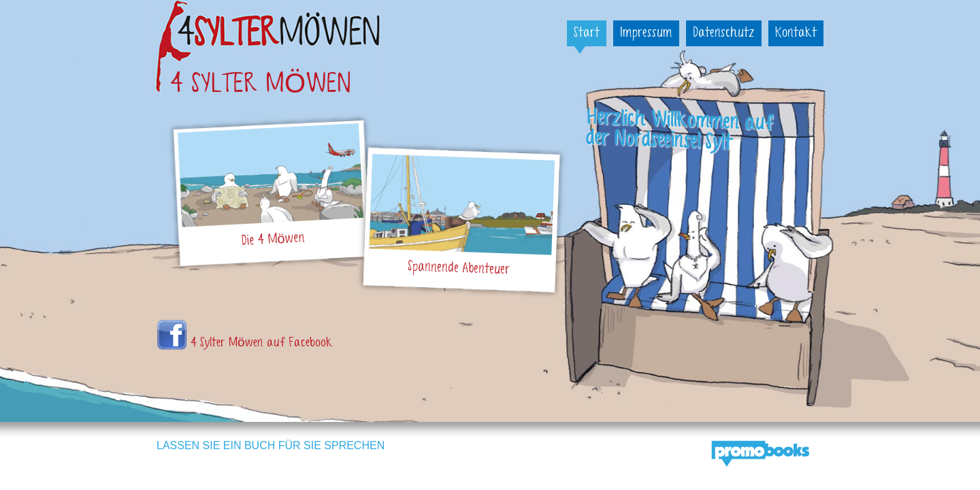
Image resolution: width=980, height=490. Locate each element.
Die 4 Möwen (273, 240)
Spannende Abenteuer (459, 268)
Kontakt (796, 33)
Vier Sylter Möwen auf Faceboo (172, 335)
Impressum (646, 33)
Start (587, 33)
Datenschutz (724, 33)
